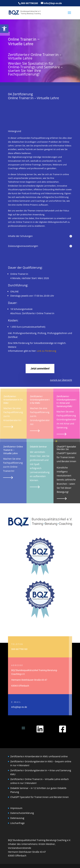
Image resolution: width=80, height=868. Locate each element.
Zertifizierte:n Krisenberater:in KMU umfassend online (39, 756)
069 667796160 (29, 3)
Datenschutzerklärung (22, 813)
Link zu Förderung (47, 350)
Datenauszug (17, 818)
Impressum (16, 808)
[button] (4, 29)
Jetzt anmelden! (40, 369)
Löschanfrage (17, 823)
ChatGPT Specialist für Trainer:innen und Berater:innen (40, 797)
